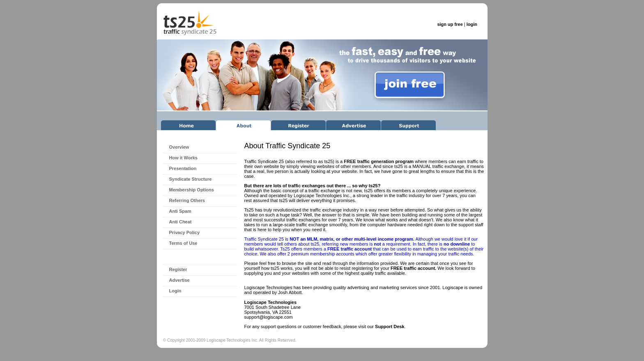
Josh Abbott (290, 292)
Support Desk (390, 327)
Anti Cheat (181, 222)
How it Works (183, 158)
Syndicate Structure (191, 179)
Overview (179, 147)
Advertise (179, 280)
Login (175, 291)
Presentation (183, 168)
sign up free (450, 24)
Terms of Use (183, 243)
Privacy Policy (185, 232)
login (472, 24)
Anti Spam (180, 211)
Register (178, 269)
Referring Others (187, 200)
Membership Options (192, 190)
